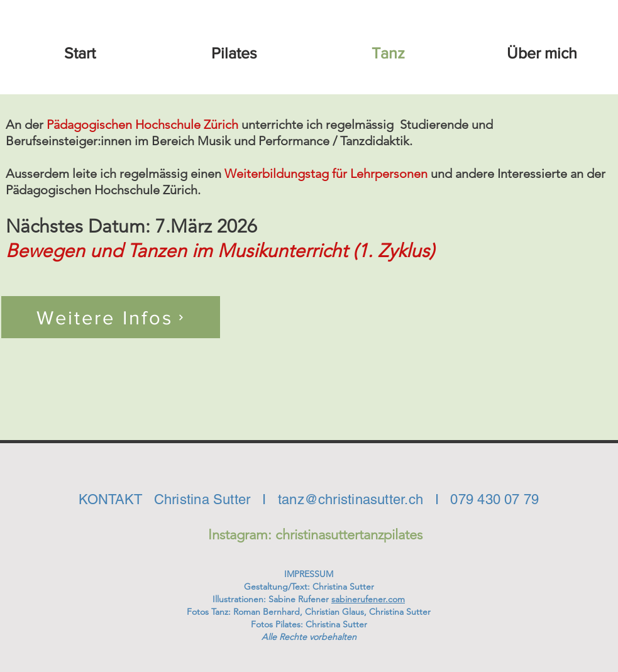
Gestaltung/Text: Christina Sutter (309, 587)
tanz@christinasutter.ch (350, 499)
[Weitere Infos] (111, 317)
